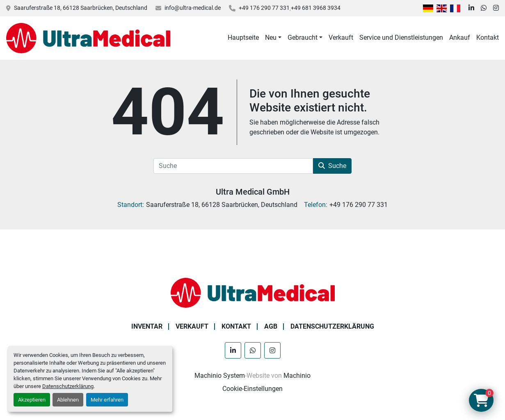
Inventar (147, 326)
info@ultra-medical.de (193, 8)
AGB (271, 326)
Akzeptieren (32, 400)
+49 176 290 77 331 (264, 8)
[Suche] (233, 166)
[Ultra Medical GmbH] (253, 292)
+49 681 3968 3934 (316, 8)
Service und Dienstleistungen (401, 37)
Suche (332, 166)
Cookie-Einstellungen (252, 389)
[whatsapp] (484, 8)
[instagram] (496, 8)
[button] (273, 38)
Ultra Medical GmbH (253, 192)
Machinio (297, 376)
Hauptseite (243, 37)
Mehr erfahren (107, 400)
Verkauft (341, 37)
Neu (271, 37)
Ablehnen (68, 400)
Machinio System (220, 376)
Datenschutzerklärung (68, 386)
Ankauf (460, 37)
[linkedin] (471, 8)
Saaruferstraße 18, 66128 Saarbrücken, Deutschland (81, 8)
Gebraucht (303, 37)
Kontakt (488, 37)
